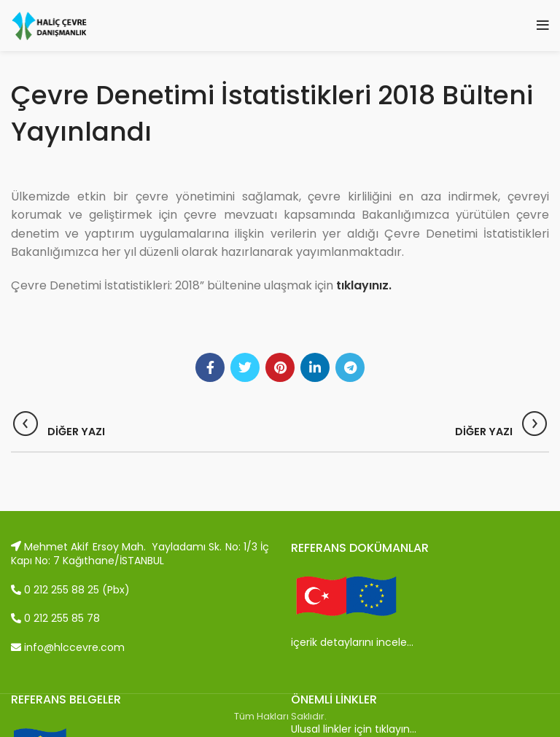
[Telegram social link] (350, 367)
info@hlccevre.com (68, 647)
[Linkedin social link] (315, 367)
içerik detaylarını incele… (352, 642)
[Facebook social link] (210, 367)
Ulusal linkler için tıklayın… (354, 729)
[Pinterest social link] (280, 367)
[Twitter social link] (245, 367)
